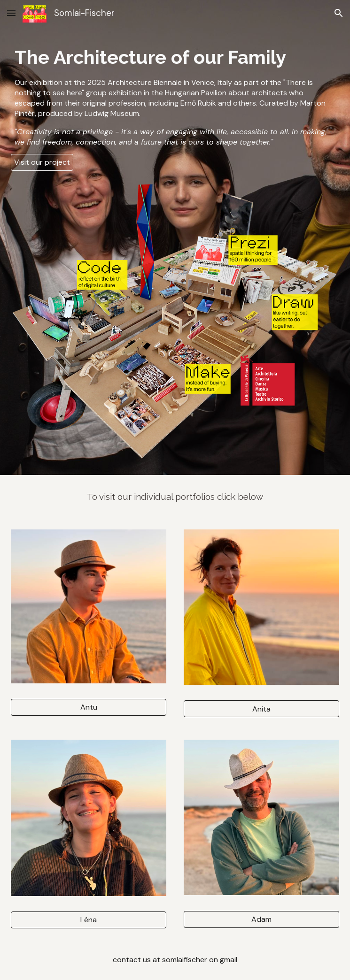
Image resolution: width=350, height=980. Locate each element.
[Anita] (261, 709)
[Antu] (89, 707)
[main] (175, 96)
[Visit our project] (42, 162)
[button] (11, 13)
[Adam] (261, 919)
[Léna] (89, 920)
